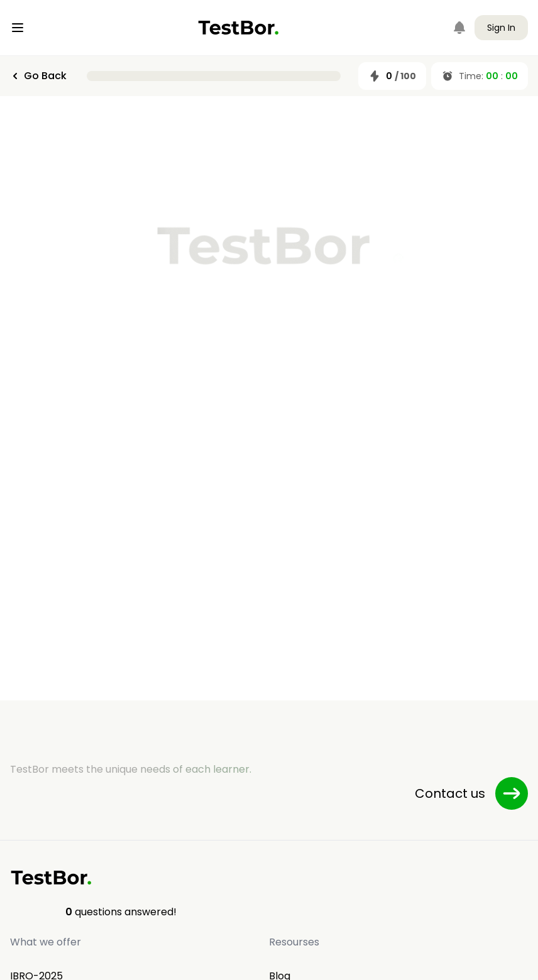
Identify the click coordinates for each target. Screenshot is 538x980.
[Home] (239, 28)
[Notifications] (459, 28)
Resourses (294, 942)
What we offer (46, 942)
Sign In (501, 28)
